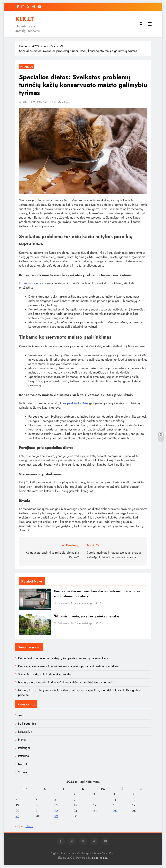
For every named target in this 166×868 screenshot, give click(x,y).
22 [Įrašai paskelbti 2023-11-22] (56, 811)
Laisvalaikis (25, 732)
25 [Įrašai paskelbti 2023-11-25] (115, 811)
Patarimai (27, 67)
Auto (21, 715)
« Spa (19, 826)
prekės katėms (78, 403)
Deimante (63, 603)
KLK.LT (25, 19)
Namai (22, 740)
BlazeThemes (100, 858)
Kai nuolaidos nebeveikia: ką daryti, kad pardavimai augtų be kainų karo (63, 658)
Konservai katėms (30, 283)
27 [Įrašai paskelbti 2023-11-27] (17, 816)
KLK (25, 102)
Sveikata (23, 764)
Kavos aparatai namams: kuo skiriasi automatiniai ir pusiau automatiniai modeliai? (68, 666)
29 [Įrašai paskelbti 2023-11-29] (56, 816)
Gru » (29, 826)
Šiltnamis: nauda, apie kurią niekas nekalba (87, 616)
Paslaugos (24, 748)
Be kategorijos (27, 724)
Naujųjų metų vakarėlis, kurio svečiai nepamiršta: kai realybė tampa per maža (66, 682)
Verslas (22, 772)
